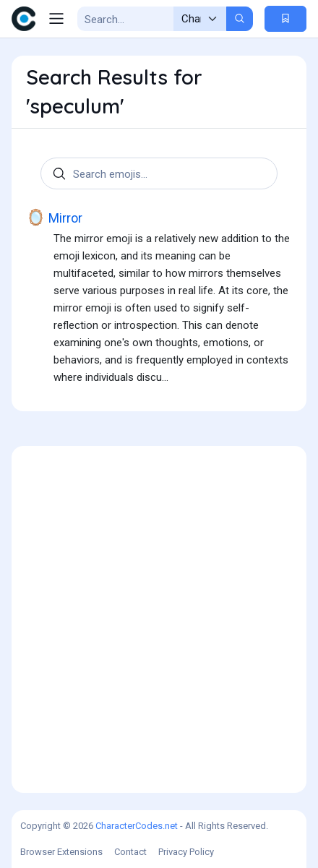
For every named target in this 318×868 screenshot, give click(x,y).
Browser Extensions (61, 852)
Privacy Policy (186, 852)
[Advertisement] (159, 619)
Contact (130, 852)
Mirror (54, 218)
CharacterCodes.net (137, 826)
